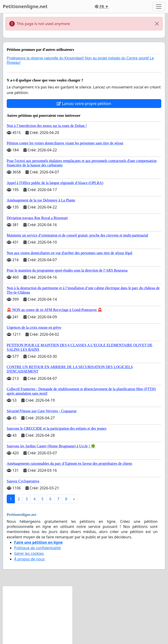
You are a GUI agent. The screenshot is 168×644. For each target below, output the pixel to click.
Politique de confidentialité (37, 548)
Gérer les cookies (29, 553)
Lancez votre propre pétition (84, 104)
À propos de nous (29, 559)
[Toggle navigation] (159, 7)
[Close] (157, 24)
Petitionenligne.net (25, 6)
